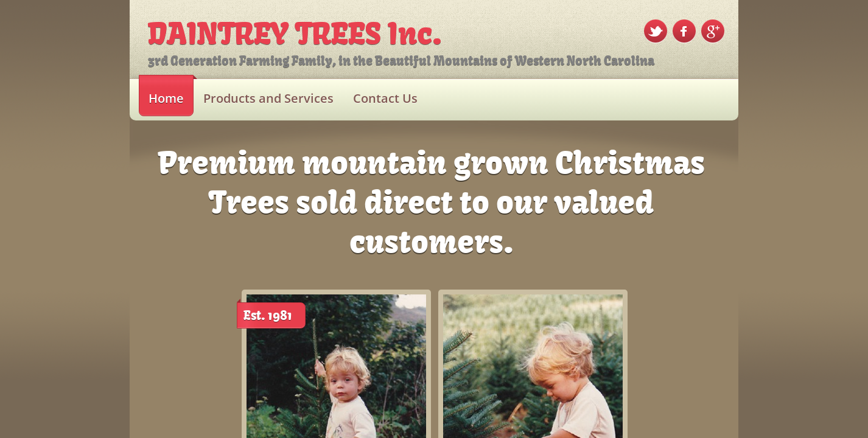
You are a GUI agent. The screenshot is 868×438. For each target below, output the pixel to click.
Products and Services (268, 98)
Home (166, 98)
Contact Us (385, 98)
